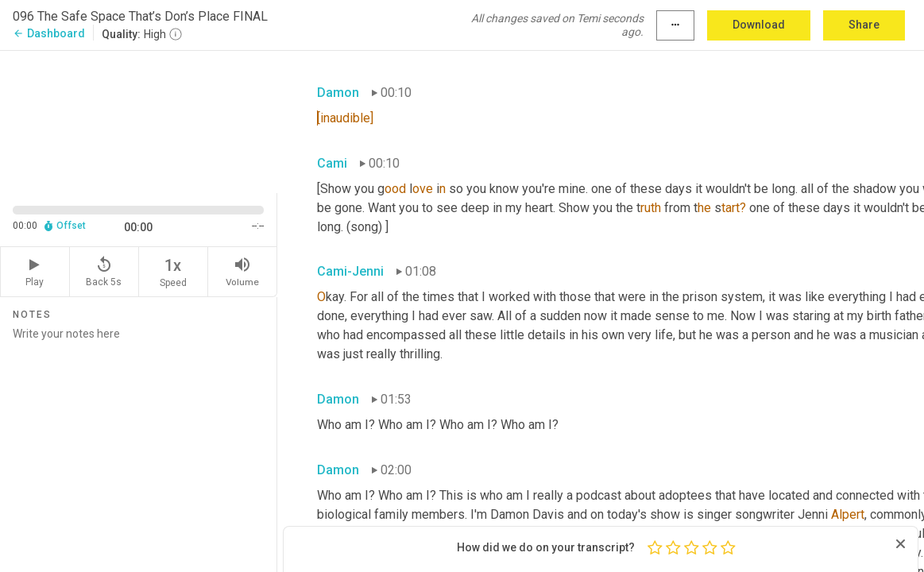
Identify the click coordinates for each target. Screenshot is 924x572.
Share (864, 25)
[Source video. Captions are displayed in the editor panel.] (139, 120)
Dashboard (49, 33)
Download (759, 25)
